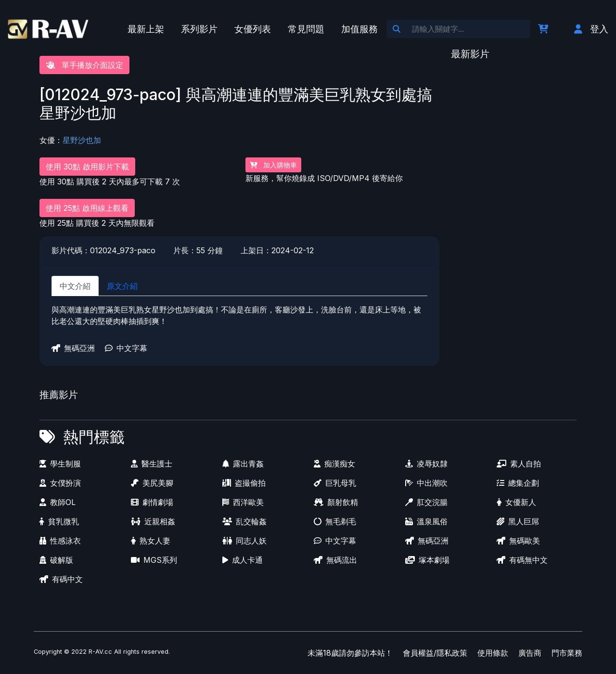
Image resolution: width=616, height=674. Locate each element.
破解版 (56, 560)
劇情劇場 (152, 502)
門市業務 (567, 653)
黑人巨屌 (518, 521)
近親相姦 (153, 521)
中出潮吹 (426, 483)
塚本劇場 (427, 560)
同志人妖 (244, 541)
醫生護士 (152, 464)
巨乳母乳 (335, 483)
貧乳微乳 (59, 521)
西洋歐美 (243, 502)
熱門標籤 (94, 437)
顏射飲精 (336, 502)
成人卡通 (243, 560)
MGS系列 (154, 560)
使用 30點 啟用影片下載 (87, 167)
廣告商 (530, 653)
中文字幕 (126, 348)
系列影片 (199, 29)
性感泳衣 (60, 541)
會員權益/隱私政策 (435, 653)
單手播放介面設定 (84, 65)
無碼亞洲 (73, 348)
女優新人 (516, 502)
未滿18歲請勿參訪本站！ (350, 653)
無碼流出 (335, 560)
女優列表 (253, 29)
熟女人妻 (151, 541)
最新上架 (146, 29)
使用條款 (493, 653)
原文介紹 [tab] (122, 286)
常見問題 (306, 29)
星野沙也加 (82, 140)
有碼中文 (61, 579)
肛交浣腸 (426, 502)
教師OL (58, 502)
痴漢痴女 (334, 464)
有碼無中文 (522, 560)
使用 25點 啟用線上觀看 (87, 208)
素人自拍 (519, 464)
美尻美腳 (152, 483)
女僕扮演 (60, 483)
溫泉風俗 (426, 521)
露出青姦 (243, 464)
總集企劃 (518, 483)
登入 (591, 29)
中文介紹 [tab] (75, 286)
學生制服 (60, 464)
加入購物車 (273, 165)
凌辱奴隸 (426, 464)
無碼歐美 (518, 541)
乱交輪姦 (244, 521)
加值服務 (359, 29)
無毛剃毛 (335, 521)
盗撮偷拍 (244, 483)
